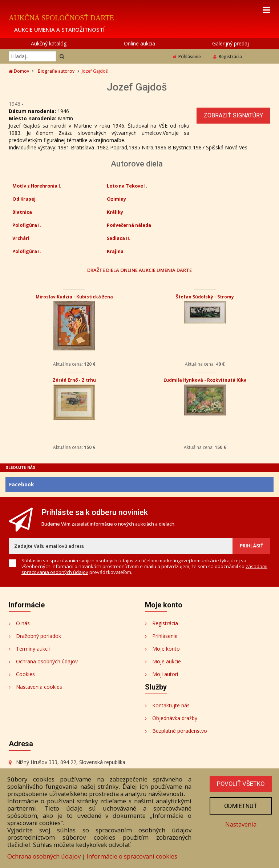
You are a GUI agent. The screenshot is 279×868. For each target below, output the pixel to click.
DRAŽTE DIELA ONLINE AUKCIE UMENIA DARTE (139, 270)
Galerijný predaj (231, 43)
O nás (23, 623)
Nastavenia (240, 824)
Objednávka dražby (175, 718)
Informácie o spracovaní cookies (132, 856)
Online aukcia (139, 43)
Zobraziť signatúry (233, 115)
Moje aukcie (167, 661)
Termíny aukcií (33, 649)
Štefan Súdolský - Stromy (205, 297)
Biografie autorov (56, 71)
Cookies (25, 674)
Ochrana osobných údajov (47, 661)
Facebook (22, 484)
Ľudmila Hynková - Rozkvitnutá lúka (205, 380)
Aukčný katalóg (49, 43)
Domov (19, 71)
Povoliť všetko (240, 784)
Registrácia (228, 57)
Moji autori (165, 674)
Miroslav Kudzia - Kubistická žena (74, 297)
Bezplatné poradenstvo (180, 731)
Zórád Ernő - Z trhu (74, 380)
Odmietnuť (240, 806)
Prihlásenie (187, 57)
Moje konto (166, 649)
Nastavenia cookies (39, 687)
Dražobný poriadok (39, 636)
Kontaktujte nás (171, 705)
